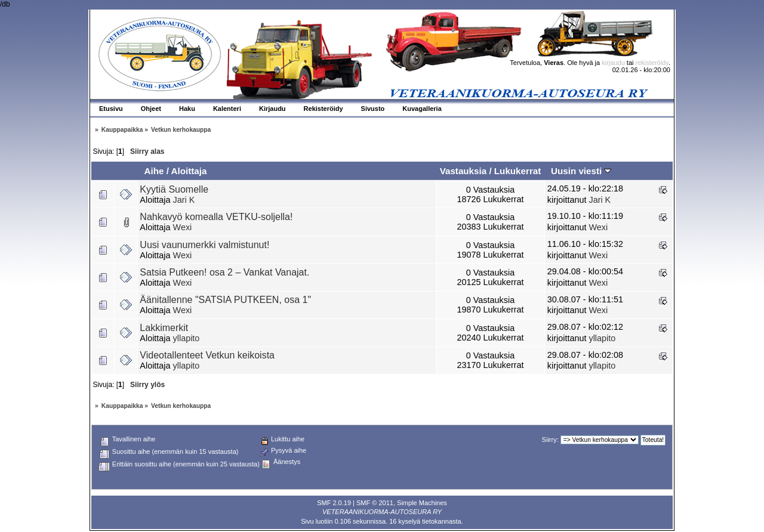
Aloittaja (189, 171)
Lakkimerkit (164, 328)
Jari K (184, 200)
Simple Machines (422, 503)
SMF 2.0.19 (334, 503)
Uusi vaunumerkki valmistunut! (204, 245)
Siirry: (550, 440)
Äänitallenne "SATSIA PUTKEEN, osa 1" (225, 300)
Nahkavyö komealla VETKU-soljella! (216, 217)
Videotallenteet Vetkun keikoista (207, 355)
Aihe (154, 171)
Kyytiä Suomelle (174, 189)
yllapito (187, 338)
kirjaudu (613, 63)
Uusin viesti (581, 171)
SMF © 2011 (375, 503)
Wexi (183, 227)
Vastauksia (463, 171)
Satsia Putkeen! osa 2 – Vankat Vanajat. (224, 272)
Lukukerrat (518, 171)
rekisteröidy (652, 63)
